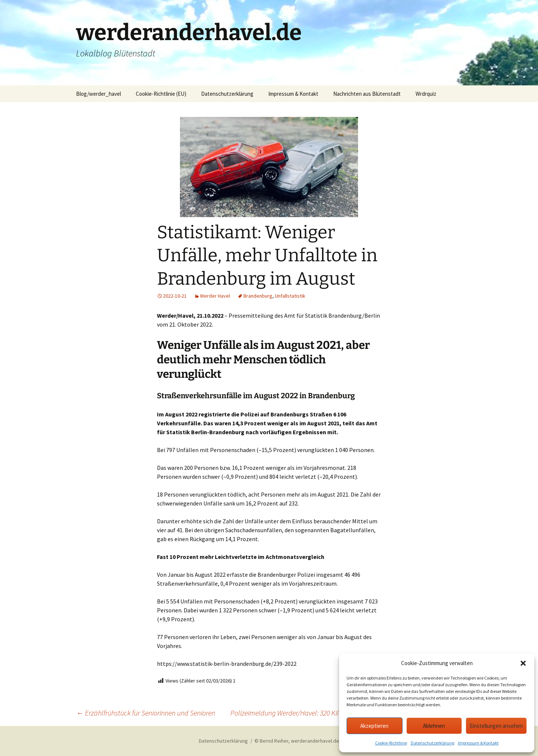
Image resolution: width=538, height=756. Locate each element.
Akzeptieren (374, 726)
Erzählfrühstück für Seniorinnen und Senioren (146, 713)
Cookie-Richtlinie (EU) (161, 94)
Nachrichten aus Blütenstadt (367, 94)
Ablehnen (434, 726)
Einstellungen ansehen (496, 726)
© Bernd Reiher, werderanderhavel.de (297, 741)
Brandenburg (258, 296)
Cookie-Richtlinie (391, 743)
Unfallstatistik (290, 296)
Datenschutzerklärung (432, 743)
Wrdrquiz (426, 94)
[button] (523, 663)
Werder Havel (215, 296)
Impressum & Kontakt (478, 743)
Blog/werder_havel (99, 94)
